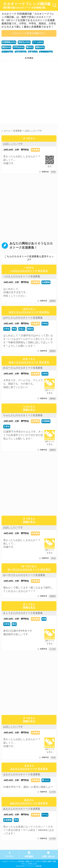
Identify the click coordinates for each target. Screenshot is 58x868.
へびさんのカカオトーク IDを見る (29, 271)
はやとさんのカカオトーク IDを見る (29, 312)
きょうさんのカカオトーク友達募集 (23, 613)
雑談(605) (40, 47)
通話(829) (6, 47)
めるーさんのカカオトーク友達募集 (23, 368)
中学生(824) (18, 47)
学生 (14, 329)
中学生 (45, 324)
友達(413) (33, 52)
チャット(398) (46, 52)
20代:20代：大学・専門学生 (16, 150)
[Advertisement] (29, 93)
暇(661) (30, 47)
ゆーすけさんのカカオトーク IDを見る (29, 570)
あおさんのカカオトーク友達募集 (22, 809)
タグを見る (29, 58)
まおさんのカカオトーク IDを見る (29, 769)
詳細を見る (29, 410)
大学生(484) (20, 52)
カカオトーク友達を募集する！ (29, 33)
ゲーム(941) (38, 42)
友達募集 (35, 150)
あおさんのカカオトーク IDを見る (29, 803)
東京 (14, 624)
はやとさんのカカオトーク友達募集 (23, 318)
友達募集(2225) (9, 42)
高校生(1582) (24, 42)
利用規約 (29, 857)
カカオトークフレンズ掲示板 (27, 6)
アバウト (10, 857)
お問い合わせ (48, 857)
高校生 (30, 329)
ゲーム (45, 815)
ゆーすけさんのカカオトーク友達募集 (24, 575)
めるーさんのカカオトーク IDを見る (29, 362)
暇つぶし (46, 780)
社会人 (22, 329)
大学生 (7, 329)
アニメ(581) (7, 52)
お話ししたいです (13, 144)
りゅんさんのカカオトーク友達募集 (23, 415)
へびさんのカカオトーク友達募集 (22, 276)
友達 (44, 619)
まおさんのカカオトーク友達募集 (22, 774)
